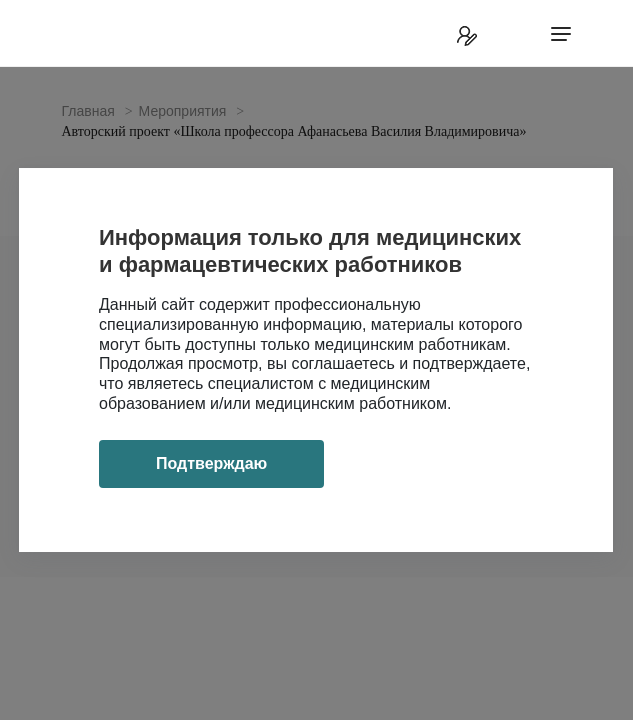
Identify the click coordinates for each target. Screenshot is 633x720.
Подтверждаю (211, 463)
